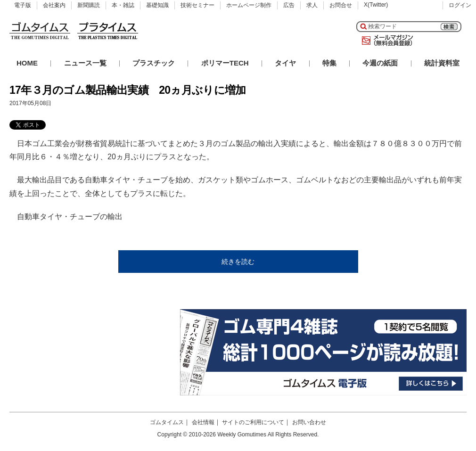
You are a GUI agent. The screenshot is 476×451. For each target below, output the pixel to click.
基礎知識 (157, 5)
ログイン (460, 5)
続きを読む (238, 262)
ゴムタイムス (167, 422)
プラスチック (154, 63)
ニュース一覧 (85, 63)
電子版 (23, 5)
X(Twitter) (376, 5)
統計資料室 (442, 63)
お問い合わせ (309, 422)
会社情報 (203, 422)
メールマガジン (386, 41)
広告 (289, 5)
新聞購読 (89, 5)
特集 (329, 63)
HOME (27, 63)
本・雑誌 (123, 5)
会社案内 (54, 5)
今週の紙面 (380, 63)
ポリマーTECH (225, 63)
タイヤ (285, 63)
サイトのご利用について (253, 422)
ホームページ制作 (249, 5)
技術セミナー (197, 5)
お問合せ (341, 5)
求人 (312, 5)
